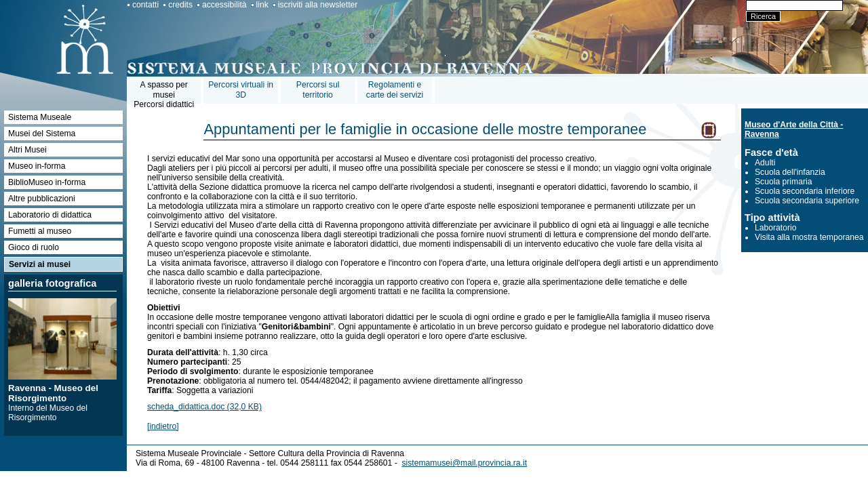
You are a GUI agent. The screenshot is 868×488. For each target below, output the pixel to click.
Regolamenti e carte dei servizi (395, 90)
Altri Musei (27, 150)
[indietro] (163, 426)
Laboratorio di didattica (50, 215)
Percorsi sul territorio (318, 90)
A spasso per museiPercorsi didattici (164, 95)
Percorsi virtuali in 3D (241, 90)
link (262, 5)
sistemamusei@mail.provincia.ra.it (464, 463)
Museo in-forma (37, 166)
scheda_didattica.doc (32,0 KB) (204, 407)
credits (180, 5)
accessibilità (224, 5)
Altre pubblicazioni (42, 199)
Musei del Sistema (42, 134)
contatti (145, 5)
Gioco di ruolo (34, 247)
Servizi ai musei (40, 264)
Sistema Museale (40, 117)
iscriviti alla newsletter (318, 5)
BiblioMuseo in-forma (47, 182)
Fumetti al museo (40, 231)
